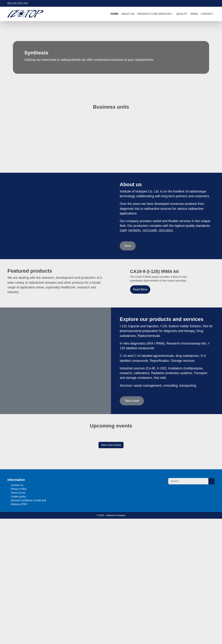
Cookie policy (19, 614)
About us (129, 14)
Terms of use (19, 610)
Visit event (40, 545)
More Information (126, 638)
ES (22, 3)
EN (9, 3)
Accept (200, 638)
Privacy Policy (19, 606)
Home (116, 14)
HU (16, 3)
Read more (22, 545)
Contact (207, 14)
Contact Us (17, 602)
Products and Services (155, 14)
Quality (182, 14)
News (194, 14)
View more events (111, 562)
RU (28, 3)
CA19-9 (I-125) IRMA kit (155, 274)
